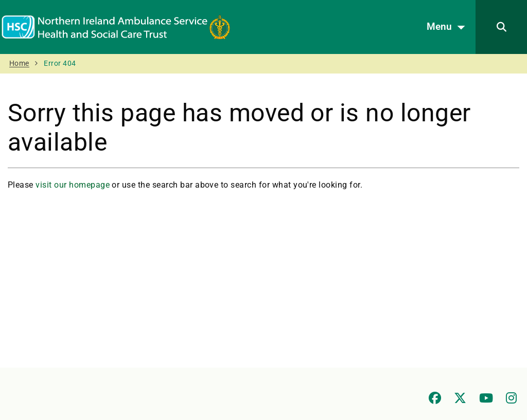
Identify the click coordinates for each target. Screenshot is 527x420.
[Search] (501, 27)
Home (19, 63)
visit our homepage (73, 185)
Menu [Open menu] (449, 27)
